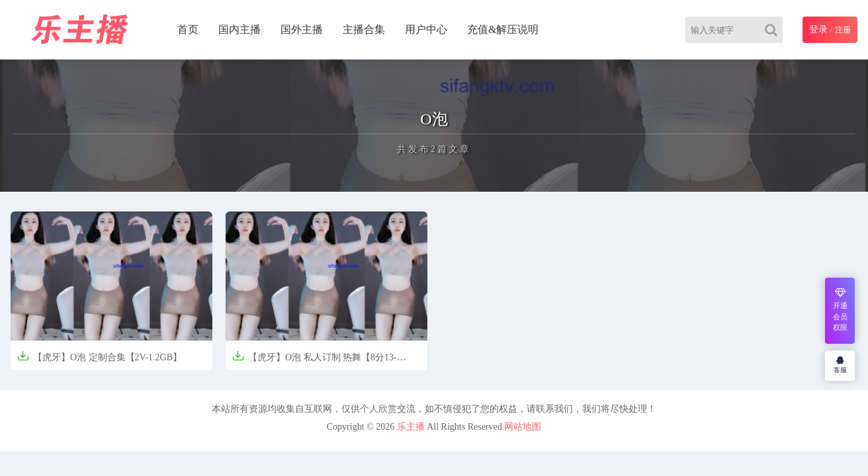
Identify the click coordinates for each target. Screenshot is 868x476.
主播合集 (364, 29)
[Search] (774, 30)
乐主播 (411, 427)
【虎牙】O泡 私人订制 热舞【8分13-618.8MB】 (315, 361)
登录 (818, 29)
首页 (188, 29)
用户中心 (426, 29)
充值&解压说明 (503, 29)
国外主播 (302, 29)
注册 (843, 30)
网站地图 (523, 427)
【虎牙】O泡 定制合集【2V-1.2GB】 (100, 356)
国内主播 (239, 29)
